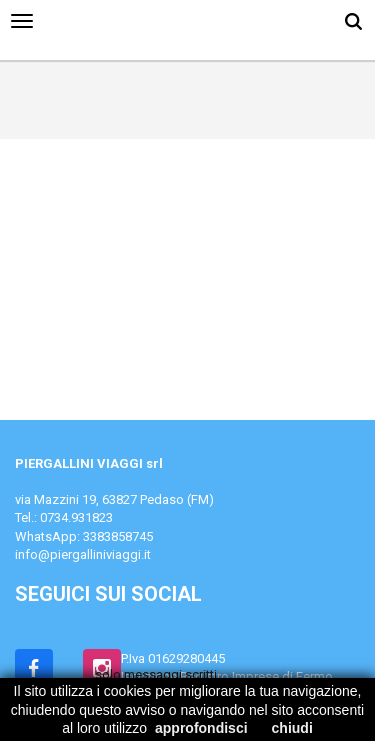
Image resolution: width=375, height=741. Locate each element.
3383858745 (118, 536)
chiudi (292, 728)
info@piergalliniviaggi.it (83, 554)
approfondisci (201, 728)
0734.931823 (76, 517)
